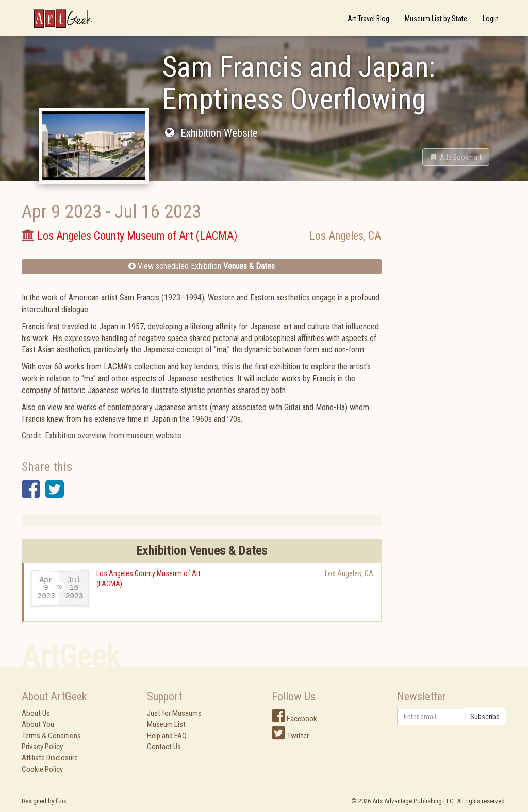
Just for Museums (174, 713)
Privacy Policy (42, 747)
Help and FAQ (167, 736)
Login (491, 19)
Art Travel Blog (368, 19)
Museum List (166, 724)
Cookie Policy (42, 769)
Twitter (290, 736)
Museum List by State (436, 19)
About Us (36, 713)
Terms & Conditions (51, 736)
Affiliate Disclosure (50, 758)
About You (38, 724)
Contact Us (164, 747)
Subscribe (485, 717)
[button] (456, 157)
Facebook (294, 719)
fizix (61, 801)
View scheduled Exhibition (202, 266)
